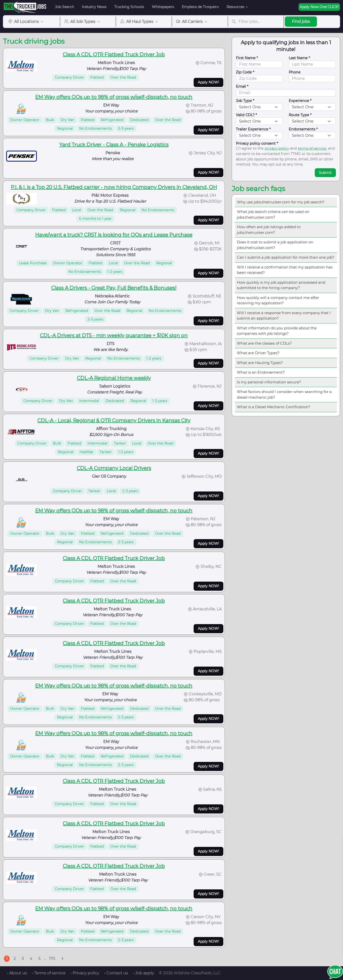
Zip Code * (245, 72)
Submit (325, 173)
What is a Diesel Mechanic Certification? (274, 407)
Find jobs (301, 21)
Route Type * (300, 115)
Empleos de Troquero (200, 7)
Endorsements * (303, 129)
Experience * (300, 101)
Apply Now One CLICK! (319, 7)
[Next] (62, 959)
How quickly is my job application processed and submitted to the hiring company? (281, 285)
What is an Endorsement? (261, 372)
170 (52, 959)
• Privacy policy (85, 973)
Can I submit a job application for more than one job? (286, 257)
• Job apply (143, 973)
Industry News (94, 7)
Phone (295, 72)
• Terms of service (49, 973)
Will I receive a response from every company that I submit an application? (284, 316)
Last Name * (299, 58)
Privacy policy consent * (257, 143)
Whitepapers (163, 7)
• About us (17, 973)
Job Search (64, 7)
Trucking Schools (129, 7)
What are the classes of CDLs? (264, 343)
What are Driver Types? (258, 353)
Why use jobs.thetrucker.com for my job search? (281, 202)
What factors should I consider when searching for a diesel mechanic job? (284, 394)
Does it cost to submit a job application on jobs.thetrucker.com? (275, 245)
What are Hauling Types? (260, 363)
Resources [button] (235, 7)
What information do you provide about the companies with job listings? (277, 331)
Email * (242, 86)
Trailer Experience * (253, 129)
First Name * (247, 58)
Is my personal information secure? (269, 382)
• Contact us (116, 973)
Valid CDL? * (246, 115)
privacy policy (277, 148)
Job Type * (245, 101)
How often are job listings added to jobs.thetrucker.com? (269, 230)
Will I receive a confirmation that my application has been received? (285, 270)
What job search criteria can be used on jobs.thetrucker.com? (273, 214)
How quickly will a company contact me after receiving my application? (278, 300)
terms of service (312, 148)
